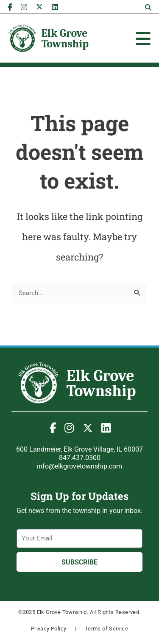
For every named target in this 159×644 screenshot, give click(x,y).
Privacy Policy (49, 629)
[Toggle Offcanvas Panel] (143, 38)
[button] (148, 8)
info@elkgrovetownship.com (79, 466)
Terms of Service (106, 629)
